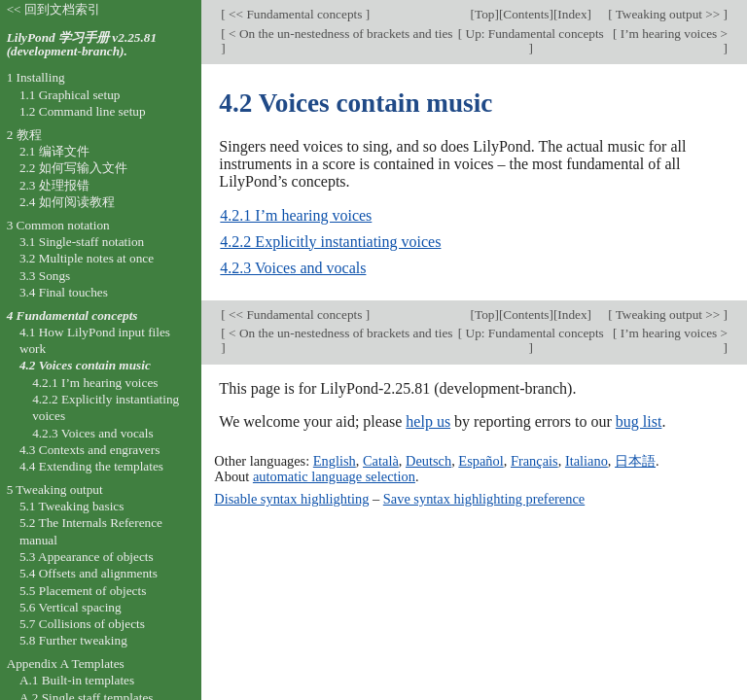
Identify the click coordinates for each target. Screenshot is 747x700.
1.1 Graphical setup (70, 95)
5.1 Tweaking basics (72, 506)
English (335, 461)
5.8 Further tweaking (73, 640)
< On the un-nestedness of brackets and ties (339, 34)
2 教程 (24, 135)
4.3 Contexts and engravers (89, 450)
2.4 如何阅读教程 (67, 202)
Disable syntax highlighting (291, 499)
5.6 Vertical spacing (71, 607)
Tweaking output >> (668, 14)
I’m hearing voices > (672, 34)
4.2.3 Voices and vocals (293, 268)
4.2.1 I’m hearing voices (296, 215)
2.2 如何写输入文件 (73, 168)
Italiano (587, 461)
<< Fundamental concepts (296, 14)
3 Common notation (58, 225)
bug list (639, 421)
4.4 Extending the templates (91, 466)
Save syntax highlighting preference (484, 499)
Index (572, 14)
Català (381, 461)
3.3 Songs (45, 276)
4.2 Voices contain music (85, 365)
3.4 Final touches (64, 292)
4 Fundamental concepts (72, 315)
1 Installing (36, 77)
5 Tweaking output (55, 490)
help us (428, 421)
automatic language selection (334, 476)
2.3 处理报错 (54, 185)
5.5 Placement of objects (83, 591)
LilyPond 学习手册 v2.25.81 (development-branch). (82, 45)
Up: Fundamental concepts (533, 34)
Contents (526, 14)
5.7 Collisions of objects (82, 624)
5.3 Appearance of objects (87, 557)
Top (484, 14)
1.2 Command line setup (83, 111)
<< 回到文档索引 (53, 9)
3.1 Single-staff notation (82, 242)
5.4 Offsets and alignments (89, 573)
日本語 (635, 461)
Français (534, 461)
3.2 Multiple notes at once (87, 258)
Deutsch (428, 461)
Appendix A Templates (66, 664)
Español (480, 461)
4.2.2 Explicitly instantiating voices (330, 242)
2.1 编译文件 (54, 151)
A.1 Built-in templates (77, 680)
